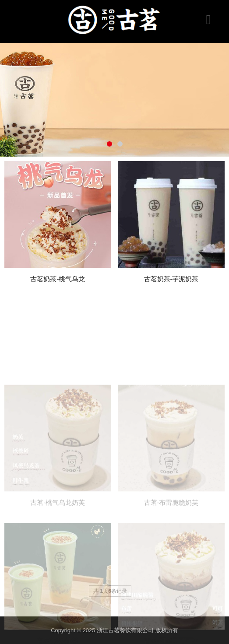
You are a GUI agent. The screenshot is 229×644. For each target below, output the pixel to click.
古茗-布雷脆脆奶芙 (171, 529)
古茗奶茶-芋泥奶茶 (171, 279)
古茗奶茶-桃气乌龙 (58, 279)
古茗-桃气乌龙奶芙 (58, 529)
